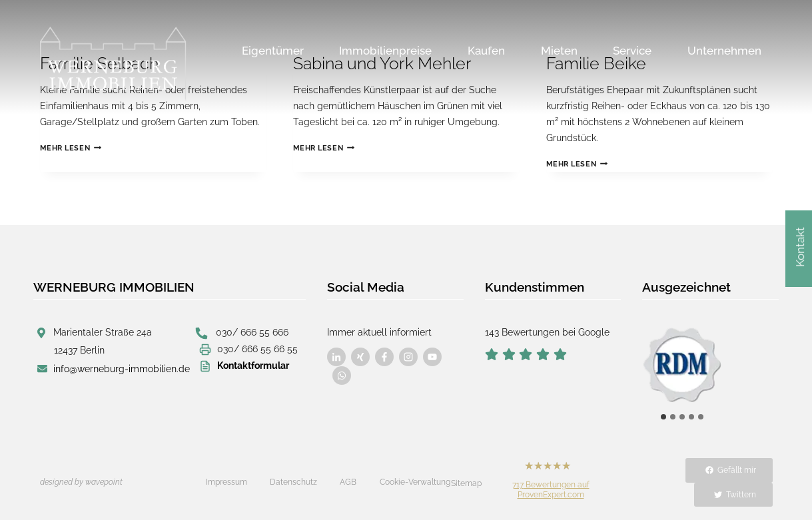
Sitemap (466, 483)
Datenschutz (293, 482)
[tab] (663, 417)
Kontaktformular (253, 366)
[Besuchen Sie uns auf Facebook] (336, 357)
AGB (348, 482)
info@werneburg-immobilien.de (122, 369)
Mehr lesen (71, 148)
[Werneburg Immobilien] (113, 64)
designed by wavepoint (81, 482)
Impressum (226, 482)
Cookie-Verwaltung (415, 482)
